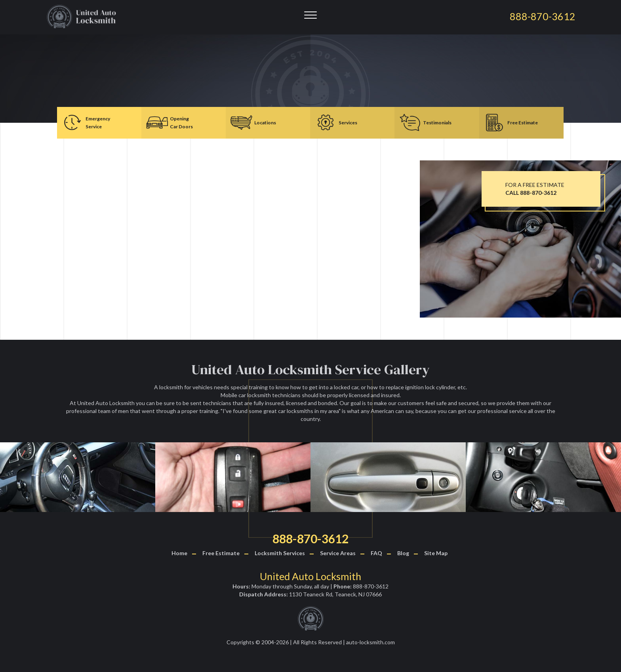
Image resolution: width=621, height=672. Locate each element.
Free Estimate (221, 553)
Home (179, 553)
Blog (403, 553)
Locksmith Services (280, 553)
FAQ (376, 553)
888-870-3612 (310, 539)
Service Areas (338, 553)
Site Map (436, 553)
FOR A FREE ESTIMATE (535, 189)
